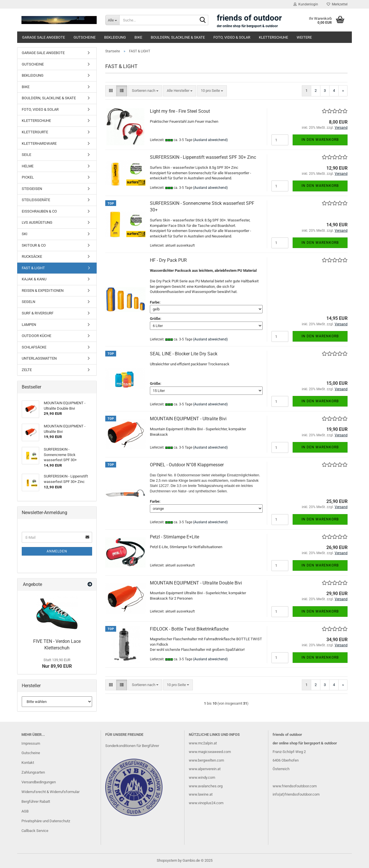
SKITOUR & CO (34, 245)
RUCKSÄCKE (32, 256)
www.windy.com (202, 777)
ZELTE (27, 370)
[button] (111, 91)
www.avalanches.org (206, 786)
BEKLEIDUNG (115, 37)
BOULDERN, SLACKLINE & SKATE (178, 37)
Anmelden (57, 551)
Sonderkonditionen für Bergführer (132, 746)
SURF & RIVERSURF (38, 313)
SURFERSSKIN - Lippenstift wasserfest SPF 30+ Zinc (203, 157)
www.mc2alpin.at (203, 743)
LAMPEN (29, 325)
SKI (25, 234)
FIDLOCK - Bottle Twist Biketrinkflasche (189, 629)
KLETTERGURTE (35, 132)
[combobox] (145, 91)
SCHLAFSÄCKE (34, 347)
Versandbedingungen (39, 782)
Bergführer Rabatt (36, 801)
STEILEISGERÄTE (36, 200)
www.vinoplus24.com (206, 803)
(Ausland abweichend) (210, 140)
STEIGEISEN (32, 189)
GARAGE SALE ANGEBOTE (43, 37)
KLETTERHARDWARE (39, 143)
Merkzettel (337, 4)
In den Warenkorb (320, 140)
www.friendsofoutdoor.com (295, 786)
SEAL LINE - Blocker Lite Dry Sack (184, 354)
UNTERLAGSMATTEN (39, 358)
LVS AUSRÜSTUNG (37, 222)
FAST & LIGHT (33, 268)
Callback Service (35, 831)
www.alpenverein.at (205, 769)
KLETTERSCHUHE (273, 37)
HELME (28, 166)
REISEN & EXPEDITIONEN (43, 291)
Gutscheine (31, 753)
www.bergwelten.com (206, 760)
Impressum (31, 743)
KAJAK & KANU (34, 279)
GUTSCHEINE (85, 37)
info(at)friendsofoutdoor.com (296, 794)
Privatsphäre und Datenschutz (46, 821)
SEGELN (28, 302)
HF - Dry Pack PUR (168, 260)
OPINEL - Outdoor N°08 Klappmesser (187, 465)
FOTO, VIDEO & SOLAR (232, 37)
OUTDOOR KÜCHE (36, 336)
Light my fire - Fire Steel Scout (180, 111)
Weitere (304, 37)
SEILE (26, 155)
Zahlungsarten (33, 772)
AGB (25, 811)
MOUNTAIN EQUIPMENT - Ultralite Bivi (188, 419)
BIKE (138, 37)
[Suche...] (112, 20)
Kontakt (28, 763)
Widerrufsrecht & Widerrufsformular (50, 792)
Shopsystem (167, 860)
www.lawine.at (201, 794)
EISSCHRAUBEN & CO (39, 211)
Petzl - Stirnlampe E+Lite (174, 537)
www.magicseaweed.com (210, 752)
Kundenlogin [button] (306, 4)
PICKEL (28, 177)
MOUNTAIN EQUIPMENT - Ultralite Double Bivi (196, 583)
